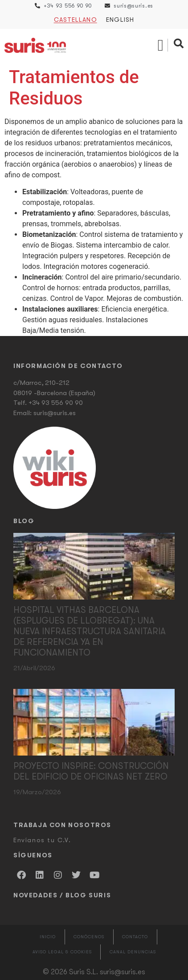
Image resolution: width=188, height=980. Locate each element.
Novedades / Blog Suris (62, 895)
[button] (161, 45)
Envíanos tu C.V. (42, 840)
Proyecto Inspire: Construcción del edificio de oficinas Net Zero (91, 771)
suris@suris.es (55, 413)
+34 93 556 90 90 (56, 403)
